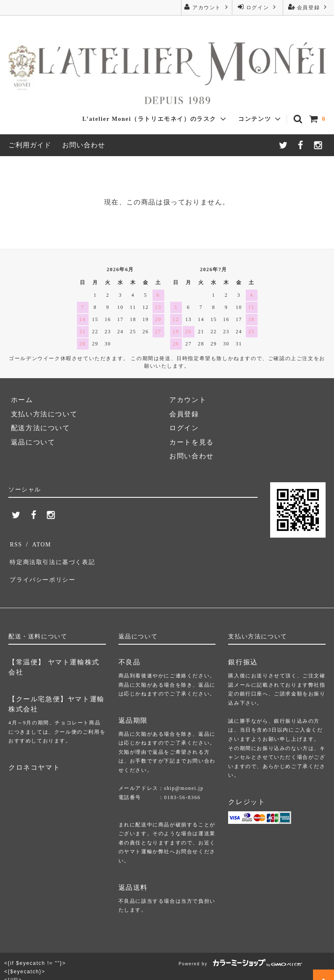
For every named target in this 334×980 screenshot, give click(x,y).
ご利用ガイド (30, 145)
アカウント (206, 7)
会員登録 (308, 7)
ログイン (258, 7)
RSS (15, 543)
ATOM (40, 543)
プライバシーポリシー (45, 571)
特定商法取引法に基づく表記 (57, 557)
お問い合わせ (84, 145)
